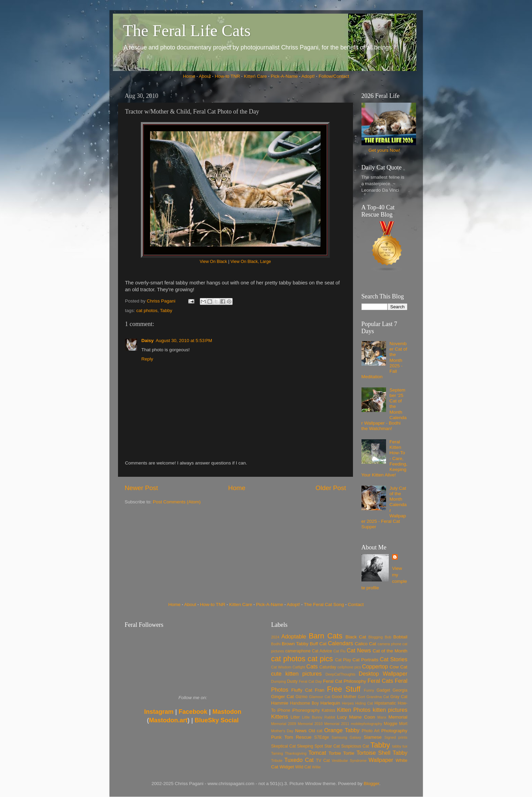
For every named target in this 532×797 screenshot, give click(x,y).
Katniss (328, 710)
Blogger (371, 784)
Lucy (342, 717)
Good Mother (344, 697)
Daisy (148, 341)
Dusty (292, 681)
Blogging (375, 637)
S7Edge (321, 737)
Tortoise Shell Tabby (382, 753)
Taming (277, 753)
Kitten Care (255, 76)
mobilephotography (367, 724)
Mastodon (227, 712)
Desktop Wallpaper (383, 674)
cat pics (320, 659)
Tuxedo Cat (299, 760)
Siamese (373, 737)
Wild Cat (303, 767)
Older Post (331, 488)
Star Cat (332, 746)
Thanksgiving (296, 753)
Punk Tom (282, 737)
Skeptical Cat (283, 746)
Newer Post (142, 488)
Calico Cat (365, 644)
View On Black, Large (251, 262)
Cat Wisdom (281, 667)
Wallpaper (381, 760)
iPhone (284, 710)
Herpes (348, 703)
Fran (320, 690)
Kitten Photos (354, 710)
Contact (356, 604)
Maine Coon (362, 717)
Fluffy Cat (302, 690)
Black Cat (356, 637)
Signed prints (396, 737)
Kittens (280, 717)
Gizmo (301, 697)
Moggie (390, 724)
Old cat (315, 731)
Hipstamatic (385, 703)
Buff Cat (318, 644)
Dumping (278, 681)
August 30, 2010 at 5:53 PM (184, 341)
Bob (388, 637)
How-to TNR (227, 76)
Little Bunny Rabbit (319, 717)
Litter (295, 717)
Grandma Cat (378, 697)
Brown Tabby (295, 644)
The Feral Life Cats (187, 31)
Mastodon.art (168, 720)
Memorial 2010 (310, 724)
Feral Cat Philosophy (344, 681)
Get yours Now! (384, 150)
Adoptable (294, 636)
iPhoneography (306, 710)
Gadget (383, 690)
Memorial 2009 (284, 724)
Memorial (398, 717)
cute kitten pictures (296, 674)
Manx (382, 717)
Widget (287, 767)
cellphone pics (349, 667)
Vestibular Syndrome (349, 761)
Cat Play (343, 660)
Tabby (166, 311)
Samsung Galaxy (346, 737)
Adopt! (308, 76)
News (301, 731)
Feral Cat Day (310, 681)
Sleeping (305, 746)
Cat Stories (394, 659)
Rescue (304, 737)
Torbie (335, 753)
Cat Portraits (366, 660)
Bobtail (400, 637)
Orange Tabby (342, 730)
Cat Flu (339, 651)
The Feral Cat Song (324, 604)
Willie (316, 767)
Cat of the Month (390, 651)
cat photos (147, 311)
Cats (312, 666)
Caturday (328, 667)
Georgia (400, 690)
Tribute (277, 761)
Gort (361, 697)
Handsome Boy (304, 703)
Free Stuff (344, 689)
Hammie (280, 703)
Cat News (359, 650)
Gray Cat (399, 697)
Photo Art (371, 731)
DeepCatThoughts (340, 674)
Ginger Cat (282, 697)
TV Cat (323, 761)
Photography (394, 731)
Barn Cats (326, 636)
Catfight (299, 667)
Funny (369, 690)
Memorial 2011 (337, 724)
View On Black (213, 262)
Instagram (159, 712)
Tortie (349, 753)
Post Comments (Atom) (177, 502)
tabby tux (400, 746)
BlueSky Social (217, 720)
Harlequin (330, 703)
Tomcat (317, 753)
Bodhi (276, 644)
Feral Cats (380, 681)
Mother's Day (282, 731)
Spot (319, 746)
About (205, 76)
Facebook (193, 712)
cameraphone (298, 651)
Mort (403, 724)
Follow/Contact (334, 76)
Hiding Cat (364, 703)
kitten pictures (390, 710)
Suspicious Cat (355, 746)
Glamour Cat (320, 697)
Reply (147, 359)
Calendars (341, 643)
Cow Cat (398, 667)
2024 (275, 637)
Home (189, 76)
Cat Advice (322, 651)
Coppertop (375, 666)
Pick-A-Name (284, 76)
